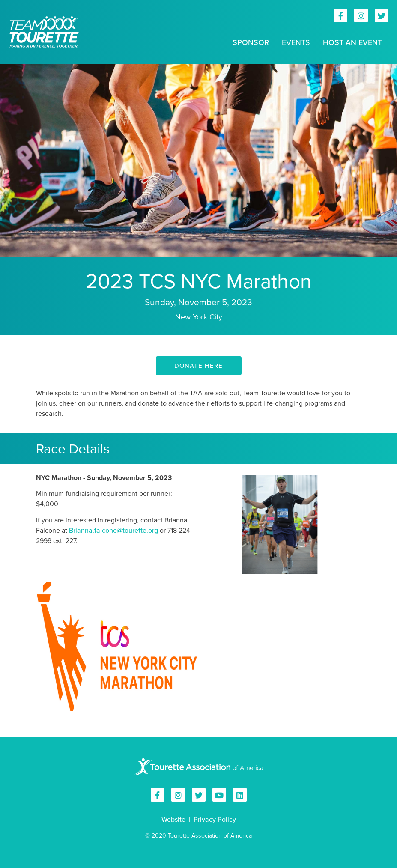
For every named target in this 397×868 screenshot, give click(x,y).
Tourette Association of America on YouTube (219, 795)
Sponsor (251, 42)
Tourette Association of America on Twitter (382, 15)
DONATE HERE (198, 366)
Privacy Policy (215, 819)
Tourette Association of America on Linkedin (240, 795)
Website (173, 819)
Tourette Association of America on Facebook (340, 15)
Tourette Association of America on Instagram (361, 15)
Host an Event (352, 42)
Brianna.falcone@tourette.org (113, 530)
